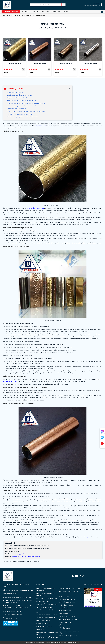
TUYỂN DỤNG (56, 12)
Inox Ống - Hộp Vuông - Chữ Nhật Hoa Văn (22, 15)
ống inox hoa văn (41, 126)
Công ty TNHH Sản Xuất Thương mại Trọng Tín (26, 557)
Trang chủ (6, 15)
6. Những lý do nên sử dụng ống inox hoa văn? (20, 114)
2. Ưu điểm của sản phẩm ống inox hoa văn (19, 95)
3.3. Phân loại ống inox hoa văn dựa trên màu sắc (22, 106)
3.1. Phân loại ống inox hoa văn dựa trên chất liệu (22, 101)
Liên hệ (65, 12)
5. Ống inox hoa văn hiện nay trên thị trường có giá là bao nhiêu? (25, 111)
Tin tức (34, 12)
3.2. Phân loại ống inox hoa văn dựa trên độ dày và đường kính (26, 103)
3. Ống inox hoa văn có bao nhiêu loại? (18, 98)
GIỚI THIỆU (25, 12)
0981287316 (97, 4)
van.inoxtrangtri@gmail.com (92, 6)
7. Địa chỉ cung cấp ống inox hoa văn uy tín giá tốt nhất (22, 117)
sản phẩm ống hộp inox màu (35, 208)
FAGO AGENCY (74, 643)
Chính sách (44, 12)
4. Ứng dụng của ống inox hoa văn (16, 109)
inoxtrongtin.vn (86, 537)
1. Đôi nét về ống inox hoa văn (15, 92)
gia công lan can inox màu (11, 381)
